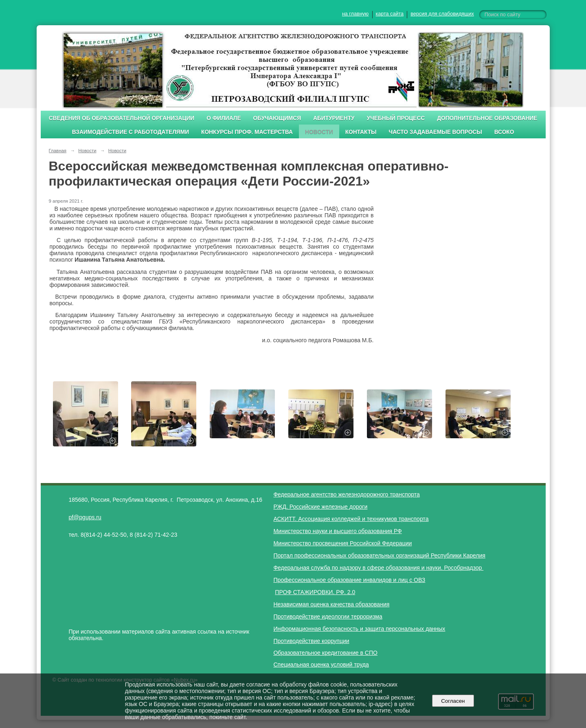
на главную (355, 14)
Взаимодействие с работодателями (131, 132)
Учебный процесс (396, 118)
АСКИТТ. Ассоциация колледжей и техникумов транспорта (351, 519)
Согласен (453, 701)
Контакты (361, 132)
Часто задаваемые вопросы (436, 132)
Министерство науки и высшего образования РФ (337, 531)
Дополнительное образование (487, 118)
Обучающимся (277, 118)
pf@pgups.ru (85, 517)
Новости (319, 132)
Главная (58, 151)
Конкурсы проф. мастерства (247, 132)
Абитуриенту (334, 118)
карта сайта (390, 14)
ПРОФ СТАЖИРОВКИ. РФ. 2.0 (315, 592)
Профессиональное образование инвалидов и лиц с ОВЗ (349, 580)
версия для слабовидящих (442, 14)
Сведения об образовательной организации (122, 118)
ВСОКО (504, 132)
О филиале (224, 118)
